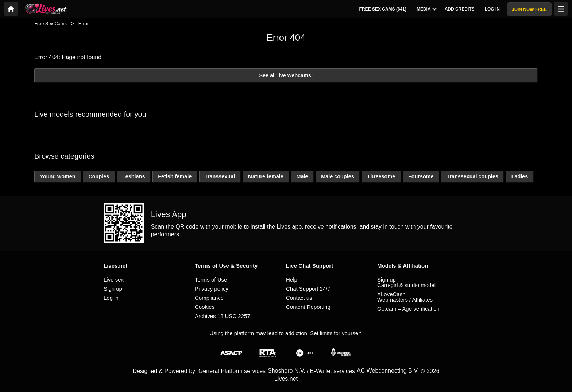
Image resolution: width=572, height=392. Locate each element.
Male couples (337, 176)
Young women (57, 176)
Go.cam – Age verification (408, 309)
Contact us (299, 298)
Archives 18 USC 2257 (223, 316)
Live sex (114, 280)
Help (292, 280)
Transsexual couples (472, 176)
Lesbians (134, 176)
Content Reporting (308, 307)
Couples (99, 176)
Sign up (113, 289)
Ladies (520, 176)
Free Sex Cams (51, 24)
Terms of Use (211, 280)
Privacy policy (212, 289)
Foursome (421, 176)
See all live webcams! (286, 75)
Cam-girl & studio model (406, 285)
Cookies (205, 307)
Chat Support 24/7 (308, 289)
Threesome (381, 176)
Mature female (266, 176)
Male (302, 176)
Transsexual (220, 176)
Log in (111, 298)
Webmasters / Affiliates (405, 300)
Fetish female (175, 176)
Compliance (209, 298)
